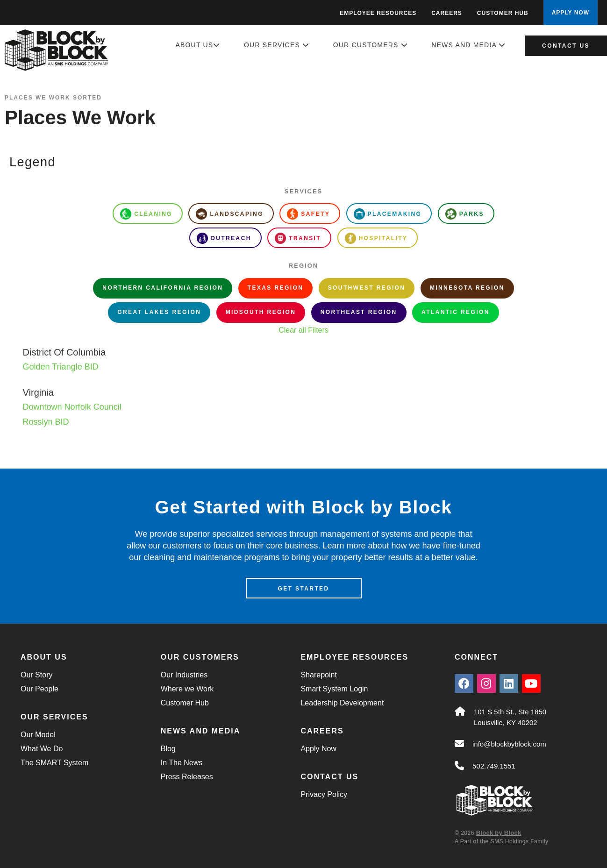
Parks (465, 214)
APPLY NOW (571, 13)
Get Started (303, 589)
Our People (39, 689)
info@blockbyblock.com (509, 744)
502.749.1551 (494, 766)
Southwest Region (367, 288)
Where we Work (187, 689)
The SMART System (54, 763)
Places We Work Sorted (53, 98)
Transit (298, 238)
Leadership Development (342, 703)
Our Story (36, 675)
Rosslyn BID (46, 422)
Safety (308, 214)
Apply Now (318, 749)
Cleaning (146, 214)
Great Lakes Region (159, 312)
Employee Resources (378, 13)
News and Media (468, 45)
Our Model (38, 735)
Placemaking (388, 214)
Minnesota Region (467, 288)
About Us (198, 45)
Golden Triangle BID (61, 367)
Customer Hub (503, 13)
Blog (168, 749)
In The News (182, 763)
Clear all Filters (303, 330)
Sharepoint (318, 675)
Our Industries (184, 675)
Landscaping (229, 214)
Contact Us (566, 46)
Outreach (224, 238)
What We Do (42, 749)
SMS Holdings (509, 841)
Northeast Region (359, 312)
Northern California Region (163, 288)
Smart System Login (334, 689)
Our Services (277, 45)
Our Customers (371, 45)
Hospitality (376, 238)
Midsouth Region (261, 312)
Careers (447, 13)
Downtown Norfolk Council (72, 407)
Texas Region (275, 288)
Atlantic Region (456, 312)
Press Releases (187, 777)
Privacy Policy (324, 794)
